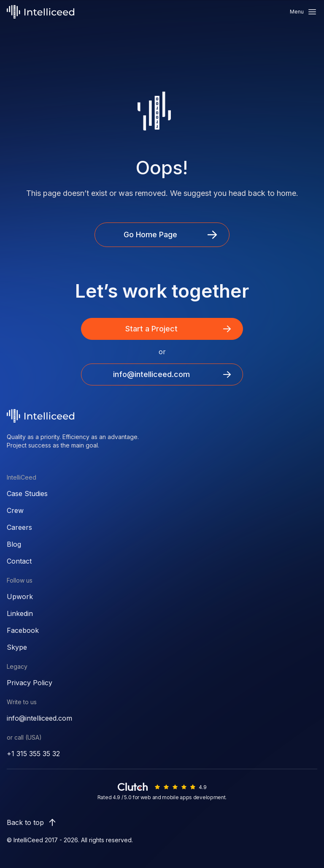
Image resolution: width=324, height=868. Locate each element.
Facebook (23, 630)
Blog (14, 544)
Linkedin (20, 613)
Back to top (32, 822)
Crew (15, 510)
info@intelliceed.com (39, 718)
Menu (304, 12)
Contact (19, 561)
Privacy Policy (30, 683)
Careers (19, 527)
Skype (17, 647)
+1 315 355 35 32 (33, 754)
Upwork (20, 597)
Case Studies (27, 494)
